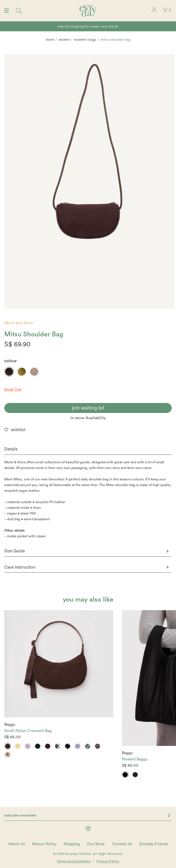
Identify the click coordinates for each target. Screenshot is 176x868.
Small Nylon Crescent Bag (28, 731)
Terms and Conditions (74, 861)
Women (64, 40)
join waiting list (88, 408)
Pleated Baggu (135, 759)
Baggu (10, 725)
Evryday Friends (154, 844)
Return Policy (44, 844)
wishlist (18, 430)
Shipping (72, 844)
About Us (17, 844)
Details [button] (11, 449)
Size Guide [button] (87, 551)
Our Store (96, 844)
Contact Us (122, 844)
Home (50, 40)
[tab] (88, 450)
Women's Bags (85, 40)
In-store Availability (88, 418)
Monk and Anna (19, 323)
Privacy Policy (108, 861)
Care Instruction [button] (87, 567)
